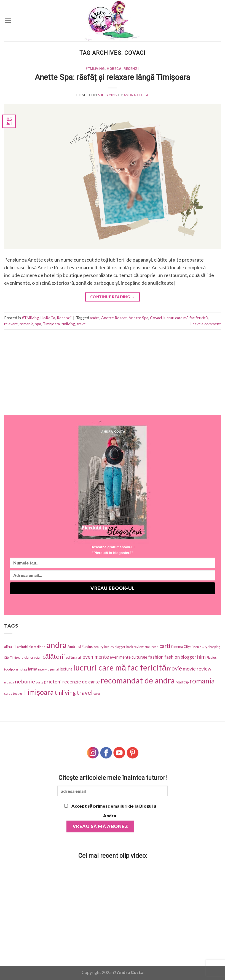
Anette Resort (114, 318)
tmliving (68, 324)
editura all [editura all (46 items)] (74, 657)
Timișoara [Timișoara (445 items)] (38, 692)
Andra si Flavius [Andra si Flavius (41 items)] (80, 647)
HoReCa (114, 69)
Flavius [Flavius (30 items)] (212, 657)
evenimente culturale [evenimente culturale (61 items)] (128, 657)
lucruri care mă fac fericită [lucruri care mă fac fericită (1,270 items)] (120, 667)
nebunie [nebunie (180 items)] (25, 681)
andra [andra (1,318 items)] (57, 645)
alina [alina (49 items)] (8, 646)
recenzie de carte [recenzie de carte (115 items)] (81, 682)
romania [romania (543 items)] (202, 681)
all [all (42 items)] (14, 647)
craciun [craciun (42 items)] (36, 657)
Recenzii (132, 69)
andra (95, 318)
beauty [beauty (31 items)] (98, 647)
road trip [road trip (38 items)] (182, 682)
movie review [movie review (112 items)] (197, 669)
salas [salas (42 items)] (8, 693)
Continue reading (113, 297)
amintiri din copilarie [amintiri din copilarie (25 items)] (31, 647)
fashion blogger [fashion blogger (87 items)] (180, 657)
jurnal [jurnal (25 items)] (54, 669)
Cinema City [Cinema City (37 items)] (180, 647)
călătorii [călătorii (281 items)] (54, 656)
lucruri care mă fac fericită (186, 318)
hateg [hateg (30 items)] (23, 669)
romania (26, 324)
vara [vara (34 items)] (97, 693)
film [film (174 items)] (201, 657)
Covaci (156, 318)
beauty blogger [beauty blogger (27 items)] (115, 647)
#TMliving (95, 69)
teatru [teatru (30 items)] (18, 693)
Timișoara (51, 324)
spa (38, 324)
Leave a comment (206, 324)
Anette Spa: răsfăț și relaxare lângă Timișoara (113, 77)
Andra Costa (136, 95)
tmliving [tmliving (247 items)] (65, 693)
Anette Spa (138, 318)
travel (82, 324)
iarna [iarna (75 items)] (33, 669)
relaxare (11, 324)
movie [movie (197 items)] (175, 668)
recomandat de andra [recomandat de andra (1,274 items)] (138, 680)
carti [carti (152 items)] (165, 646)
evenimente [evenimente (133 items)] (96, 657)
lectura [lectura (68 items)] (66, 669)
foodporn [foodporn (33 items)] (11, 669)
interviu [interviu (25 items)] (44, 669)
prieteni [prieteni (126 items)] (53, 682)
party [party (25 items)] (39, 682)
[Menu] (8, 21)
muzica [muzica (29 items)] (9, 682)
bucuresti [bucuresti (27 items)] (152, 647)
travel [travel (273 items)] (85, 692)
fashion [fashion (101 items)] (156, 657)
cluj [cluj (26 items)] (27, 657)
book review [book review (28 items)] (135, 647)
